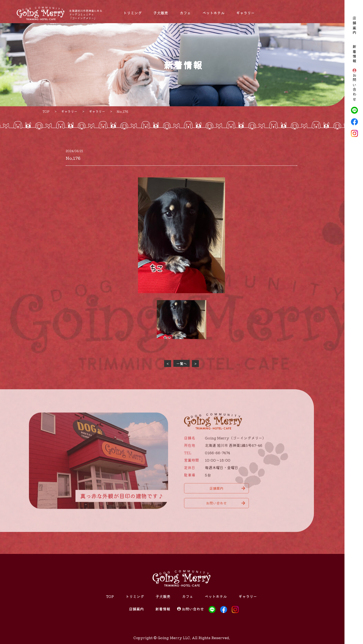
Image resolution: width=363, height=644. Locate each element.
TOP (110, 596)
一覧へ (182, 363)
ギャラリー (245, 13)
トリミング (132, 13)
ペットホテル (213, 13)
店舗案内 (354, 26)
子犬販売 (161, 13)
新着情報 (354, 54)
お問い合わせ (354, 88)
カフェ (185, 13)
